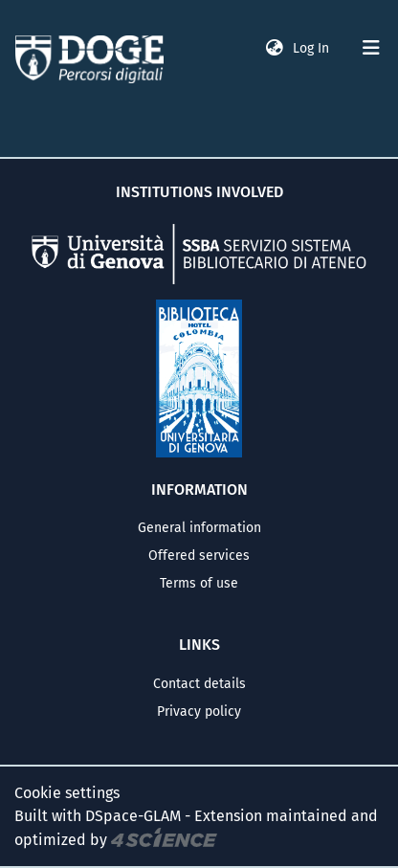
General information (199, 528)
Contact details (199, 684)
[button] (275, 48)
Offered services (199, 556)
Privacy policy (199, 712)
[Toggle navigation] (371, 48)
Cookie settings (67, 793)
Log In (313, 48)
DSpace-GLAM (133, 816)
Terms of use (199, 583)
